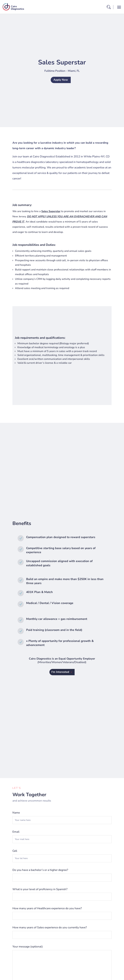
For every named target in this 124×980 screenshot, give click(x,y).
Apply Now (61, 80)
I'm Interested (60, 672)
